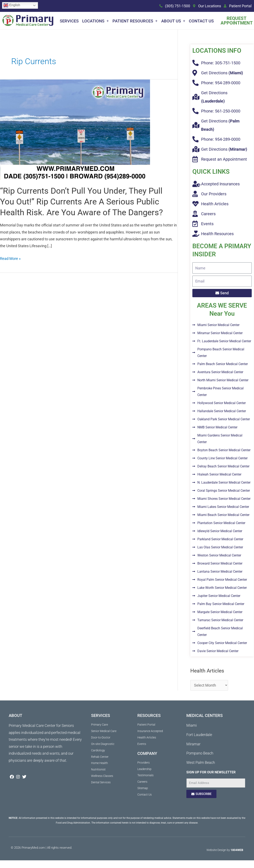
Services (69, 21)
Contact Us (201, 21)
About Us (173, 21)
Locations (95, 21)
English (12, 5)
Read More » (10, 258)
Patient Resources (135, 21)
